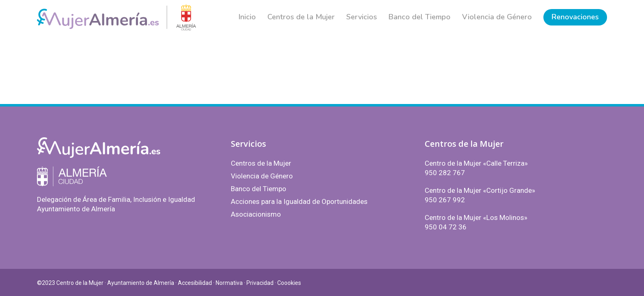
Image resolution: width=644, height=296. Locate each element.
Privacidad (260, 283)
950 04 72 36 (446, 227)
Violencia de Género (262, 176)
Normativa (229, 283)
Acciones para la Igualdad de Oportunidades (299, 201)
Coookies (289, 283)
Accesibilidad (195, 283)
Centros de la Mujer (261, 163)
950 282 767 (445, 173)
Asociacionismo (256, 214)
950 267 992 (445, 200)
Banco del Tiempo (259, 189)
